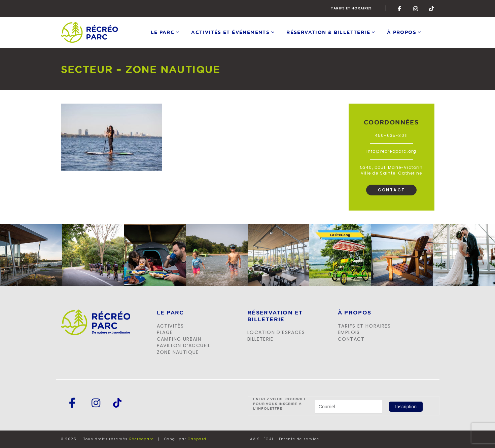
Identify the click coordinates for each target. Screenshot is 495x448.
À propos (402, 32)
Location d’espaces (276, 332)
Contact (392, 190)
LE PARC (170, 313)
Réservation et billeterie (275, 316)
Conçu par (185, 439)
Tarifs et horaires (351, 8)
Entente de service (299, 439)
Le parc (163, 32)
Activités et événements (230, 32)
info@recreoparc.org (392, 151)
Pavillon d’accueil (184, 345)
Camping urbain (179, 339)
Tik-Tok (432, 8)
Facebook (400, 8)
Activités (170, 326)
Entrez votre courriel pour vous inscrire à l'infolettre (280, 404)
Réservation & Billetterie (328, 32)
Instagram (416, 8)
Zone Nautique (178, 352)
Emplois (349, 332)
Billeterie (260, 339)
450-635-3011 (391, 135)
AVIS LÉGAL (262, 439)
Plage (165, 332)
